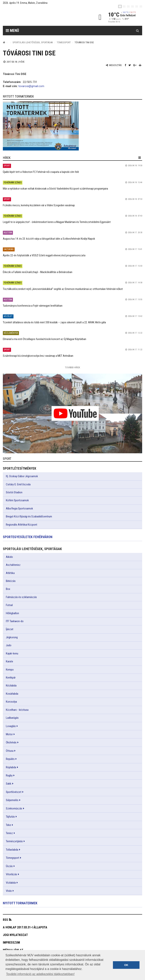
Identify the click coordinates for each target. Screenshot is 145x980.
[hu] (120, 6)
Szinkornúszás (14, 808)
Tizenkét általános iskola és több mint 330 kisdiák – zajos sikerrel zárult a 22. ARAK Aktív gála (54, 322)
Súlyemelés (12, 800)
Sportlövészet (14, 792)
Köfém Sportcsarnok (17, 500)
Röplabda (11, 767)
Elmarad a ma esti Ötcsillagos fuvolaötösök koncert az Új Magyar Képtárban (45, 339)
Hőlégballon (12, 613)
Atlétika (10, 573)
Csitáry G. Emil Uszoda (18, 484)
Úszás (9, 866)
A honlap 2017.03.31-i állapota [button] (25, 927)
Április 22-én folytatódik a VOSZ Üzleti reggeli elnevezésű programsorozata (44, 255)
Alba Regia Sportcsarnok (19, 508)
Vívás (9, 891)
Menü (12, 31)
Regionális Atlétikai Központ (22, 525)
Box (8, 589)
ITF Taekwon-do (15, 621)
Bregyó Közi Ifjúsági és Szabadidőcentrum (29, 516)
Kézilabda (11, 686)
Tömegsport (64, 42)
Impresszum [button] (11, 943)
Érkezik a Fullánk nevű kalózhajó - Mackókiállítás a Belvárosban (38, 272)
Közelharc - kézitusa (17, 710)
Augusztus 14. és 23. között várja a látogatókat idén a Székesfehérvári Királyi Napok (49, 239)
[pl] (128, 6)
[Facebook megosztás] (125, 65)
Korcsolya (11, 702)
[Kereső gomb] (137, 31)
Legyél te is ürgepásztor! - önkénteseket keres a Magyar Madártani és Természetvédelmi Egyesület (57, 222)
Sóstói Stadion (14, 492)
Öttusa (10, 751)
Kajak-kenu (12, 653)
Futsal (9, 605)
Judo (9, 645)
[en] (124, 6)
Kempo (10, 670)
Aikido (9, 557)
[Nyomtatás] (140, 65)
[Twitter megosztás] (130, 65)
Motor (9, 734)
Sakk (9, 784)
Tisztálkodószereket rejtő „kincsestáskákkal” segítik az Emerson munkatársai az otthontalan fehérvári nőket (63, 289)
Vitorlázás (11, 874)
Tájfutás (10, 817)
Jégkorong (12, 637)
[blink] (141, 6)
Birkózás (11, 581)
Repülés (10, 759)
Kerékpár (11, 678)
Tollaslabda (12, 850)
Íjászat (10, 629)
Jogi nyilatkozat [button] (15, 935)
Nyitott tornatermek (20, 903)
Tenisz (9, 833)
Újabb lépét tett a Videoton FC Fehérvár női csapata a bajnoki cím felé (41, 172)
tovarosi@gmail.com (31, 86)
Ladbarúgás (12, 718)
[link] (72, 126)
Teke (8, 825)
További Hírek (72, 367)
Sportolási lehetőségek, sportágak (33, 42)
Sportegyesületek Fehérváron (28, 537)
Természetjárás (14, 841)
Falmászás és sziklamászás (21, 597)
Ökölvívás (11, 742)
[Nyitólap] (4, 42)
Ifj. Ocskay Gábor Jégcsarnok (22, 476)
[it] (137, 6)
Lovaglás (11, 726)
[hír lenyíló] (140, 158)
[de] (132, 6)
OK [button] (126, 965)
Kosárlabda (12, 694)
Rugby (9, 775)
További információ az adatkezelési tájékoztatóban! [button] (40, 974)
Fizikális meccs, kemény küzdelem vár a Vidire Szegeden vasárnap (39, 205)
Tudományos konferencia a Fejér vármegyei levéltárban (33, 306)
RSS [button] (5, 920)
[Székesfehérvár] (38, 17)
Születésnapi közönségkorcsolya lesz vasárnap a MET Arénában (38, 356)
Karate (9, 661)
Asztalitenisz (13, 565)
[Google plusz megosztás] (135, 65)
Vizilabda (11, 883)
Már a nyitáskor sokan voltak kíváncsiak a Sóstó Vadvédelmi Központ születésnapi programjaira (55, 189)
